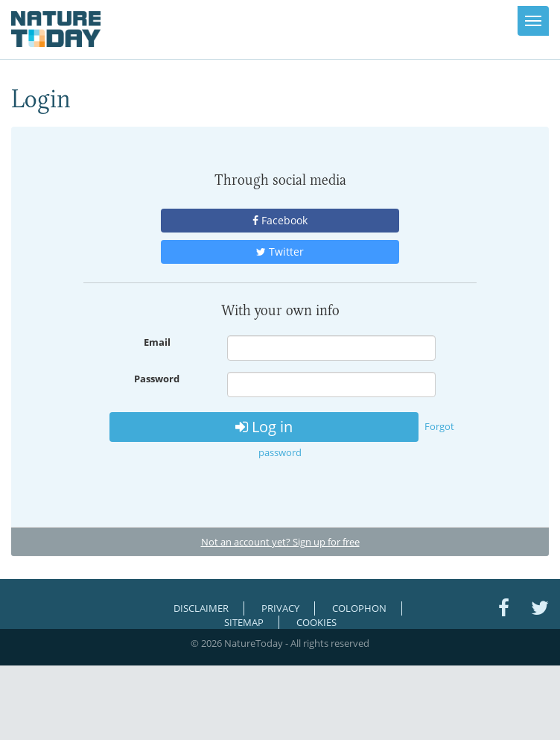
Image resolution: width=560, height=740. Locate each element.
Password (157, 379)
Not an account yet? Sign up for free (280, 542)
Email (157, 342)
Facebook (280, 220)
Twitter (280, 252)
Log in (264, 427)
